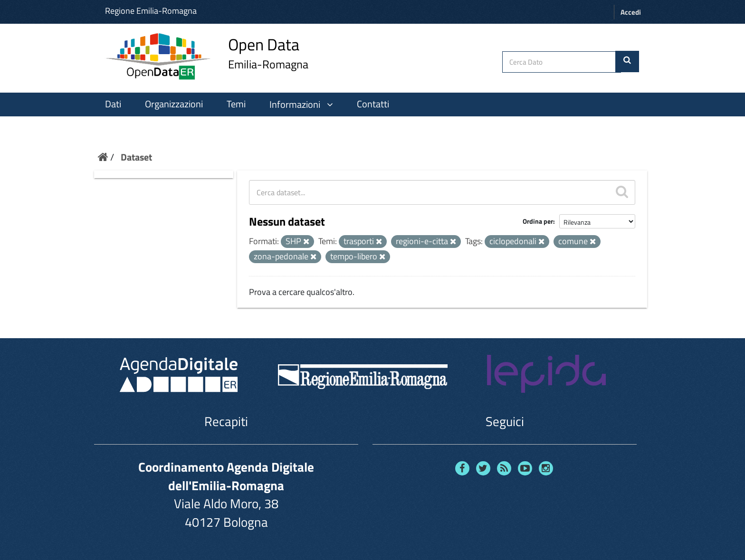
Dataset (136, 157)
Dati (113, 104)
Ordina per (538, 221)
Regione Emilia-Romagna (151, 11)
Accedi (631, 12)
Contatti (373, 104)
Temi (236, 104)
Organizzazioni (174, 104)
